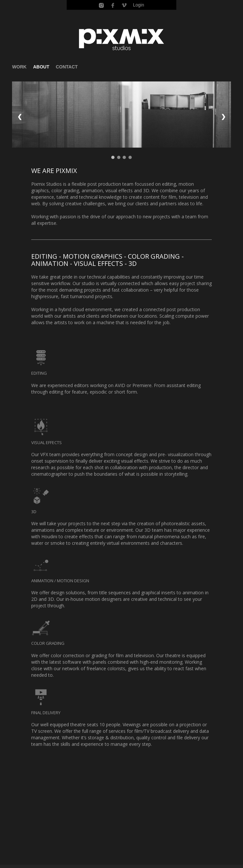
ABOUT (41, 67)
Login (139, 5)
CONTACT (67, 67)
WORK (19, 67)
